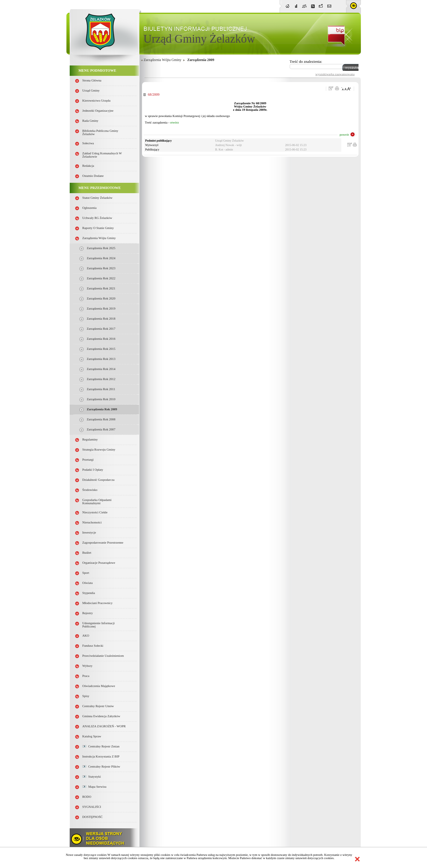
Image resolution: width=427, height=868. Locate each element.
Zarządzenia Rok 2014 (101, 369)
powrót (344, 134)
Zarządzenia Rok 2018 (101, 319)
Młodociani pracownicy (98, 603)
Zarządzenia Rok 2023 (101, 268)
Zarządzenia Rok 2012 (101, 379)
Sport (86, 573)
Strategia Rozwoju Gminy (99, 450)
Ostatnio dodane (93, 176)
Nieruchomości (92, 522)
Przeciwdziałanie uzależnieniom (103, 656)
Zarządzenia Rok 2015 (101, 349)
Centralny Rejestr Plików (101, 767)
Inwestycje (89, 533)
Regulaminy (90, 439)
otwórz (175, 122)
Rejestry (88, 613)
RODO (87, 797)
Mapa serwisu (94, 787)
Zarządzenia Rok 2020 (101, 298)
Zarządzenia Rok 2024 (101, 258)
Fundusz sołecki (93, 646)
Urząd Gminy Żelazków (199, 39)
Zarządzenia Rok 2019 (101, 309)
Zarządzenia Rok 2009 (102, 409)
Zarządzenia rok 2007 (101, 429)
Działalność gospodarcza (99, 480)
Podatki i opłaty (93, 470)
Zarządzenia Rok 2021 (101, 288)
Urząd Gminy (91, 91)
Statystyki (92, 777)
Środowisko (90, 490)
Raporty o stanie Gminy (98, 228)
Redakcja (88, 166)
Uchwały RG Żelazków (97, 218)
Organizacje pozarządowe (99, 563)
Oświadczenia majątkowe (99, 686)
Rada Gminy (90, 121)
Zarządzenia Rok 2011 (101, 389)
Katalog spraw (92, 736)
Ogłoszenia (90, 208)
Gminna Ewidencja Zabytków (101, 716)
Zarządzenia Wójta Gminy (99, 238)
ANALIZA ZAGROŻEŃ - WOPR (104, 726)
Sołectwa (88, 143)
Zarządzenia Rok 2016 (101, 339)
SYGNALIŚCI (92, 807)
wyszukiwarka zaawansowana (335, 74)
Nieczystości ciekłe (95, 512)
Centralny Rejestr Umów (98, 706)
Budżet (87, 553)
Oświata (88, 583)
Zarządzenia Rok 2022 (101, 278)
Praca (86, 676)
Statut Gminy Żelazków (98, 198)
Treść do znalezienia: (306, 61)
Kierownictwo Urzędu (97, 101)
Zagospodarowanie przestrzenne (103, 543)
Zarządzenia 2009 (201, 60)
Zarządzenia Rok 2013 (101, 359)
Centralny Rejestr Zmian (101, 746)
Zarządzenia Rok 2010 (101, 399)
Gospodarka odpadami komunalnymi (97, 502)
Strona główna (92, 80)
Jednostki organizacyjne (98, 111)
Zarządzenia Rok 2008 (101, 419)
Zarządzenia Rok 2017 (101, 329)
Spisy (86, 696)
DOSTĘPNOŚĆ (93, 817)
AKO (86, 636)
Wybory (87, 666)
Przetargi (88, 460)
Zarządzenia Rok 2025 (101, 248)
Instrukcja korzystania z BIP (101, 756)
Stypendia (89, 593)
